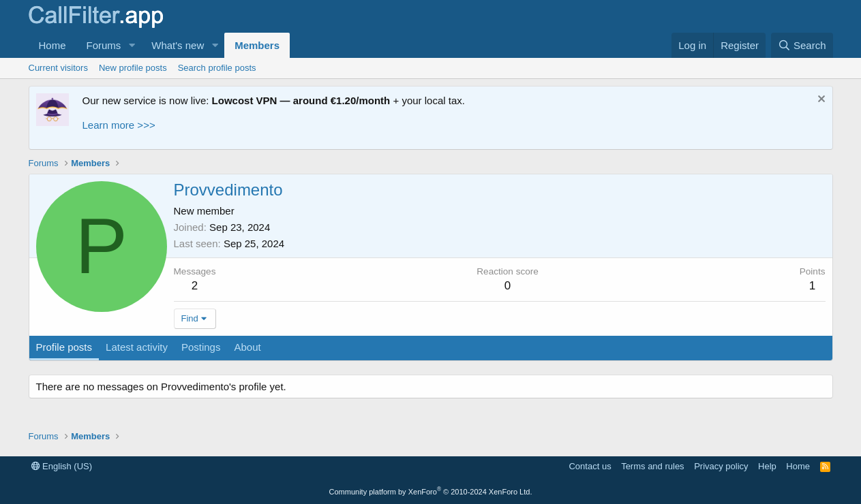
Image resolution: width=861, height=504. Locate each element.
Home (52, 45)
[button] (132, 45)
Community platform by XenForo (431, 492)
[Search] (802, 45)
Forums (104, 45)
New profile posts (133, 68)
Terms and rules (652, 466)
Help (767, 466)
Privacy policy (721, 466)
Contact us (590, 466)
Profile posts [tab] (64, 347)
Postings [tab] (201, 347)
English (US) (62, 466)
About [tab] (247, 347)
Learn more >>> (119, 125)
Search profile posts (217, 68)
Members (257, 45)
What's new (178, 45)
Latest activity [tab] (137, 347)
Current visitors (58, 68)
